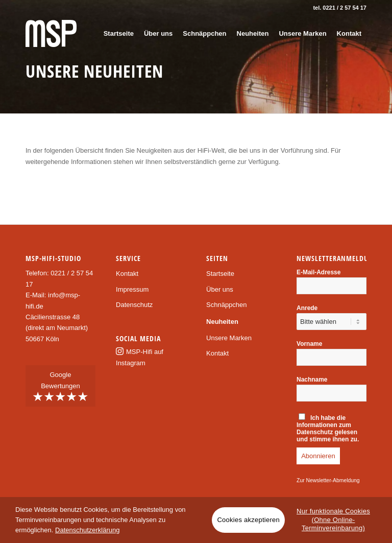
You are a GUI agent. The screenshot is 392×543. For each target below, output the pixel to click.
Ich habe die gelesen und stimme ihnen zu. (328, 428)
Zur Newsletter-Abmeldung (328, 480)
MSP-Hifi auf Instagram (140, 357)
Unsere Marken (229, 338)
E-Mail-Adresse (318, 272)
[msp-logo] (51, 33)
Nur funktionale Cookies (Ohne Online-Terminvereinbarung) (333, 520)
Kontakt (127, 274)
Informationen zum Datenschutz (324, 429)
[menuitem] (119, 33)
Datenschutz (134, 305)
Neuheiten (222, 322)
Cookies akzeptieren (248, 520)
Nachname (312, 380)
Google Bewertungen (60, 387)
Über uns (220, 289)
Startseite (220, 274)
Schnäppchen (227, 305)
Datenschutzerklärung (87, 530)
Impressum (132, 289)
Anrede (307, 308)
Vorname (309, 344)
